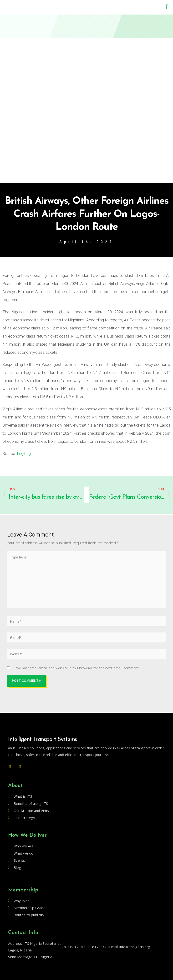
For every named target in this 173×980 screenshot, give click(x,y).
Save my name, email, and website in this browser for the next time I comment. (76, 668)
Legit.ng (24, 453)
